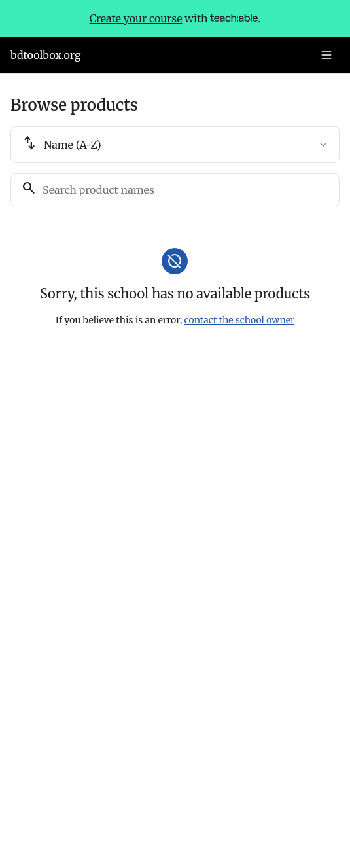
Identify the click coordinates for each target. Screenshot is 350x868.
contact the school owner (240, 320)
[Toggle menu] (326, 55)
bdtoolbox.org (45, 55)
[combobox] (175, 145)
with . (175, 18)
